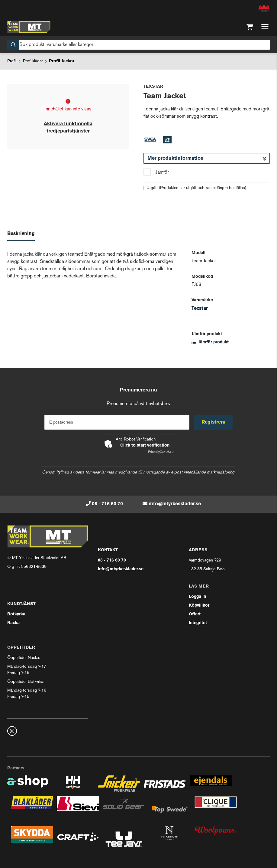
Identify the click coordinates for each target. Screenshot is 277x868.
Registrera (213, 422)
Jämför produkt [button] (210, 342)
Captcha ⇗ (161, 452)
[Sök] (138, 45)
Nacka (13, 623)
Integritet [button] (198, 623)
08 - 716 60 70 (107, 504)
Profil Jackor (62, 61)
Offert (195, 614)
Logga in (197, 597)
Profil (12, 61)
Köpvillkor (199, 606)
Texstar (200, 309)
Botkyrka (16, 614)
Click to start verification (145, 445)
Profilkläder (33, 61)
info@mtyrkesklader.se (175, 504)
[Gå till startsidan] (29, 27)
